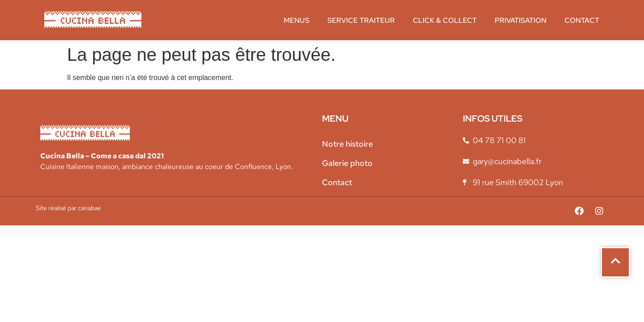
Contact (582, 20)
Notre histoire (347, 144)
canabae (89, 208)
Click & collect (445, 20)
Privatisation (521, 20)
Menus (297, 20)
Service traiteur (361, 20)
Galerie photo (347, 163)
